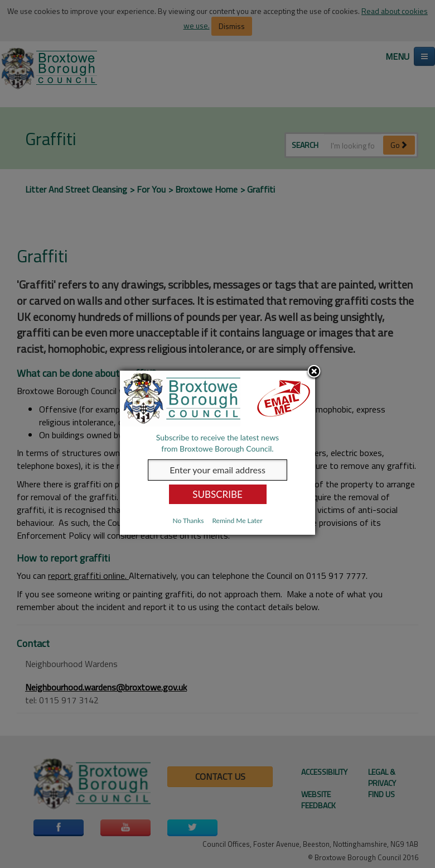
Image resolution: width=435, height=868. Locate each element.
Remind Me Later (237, 521)
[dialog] (217, 453)
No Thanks (188, 521)
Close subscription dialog (314, 372)
